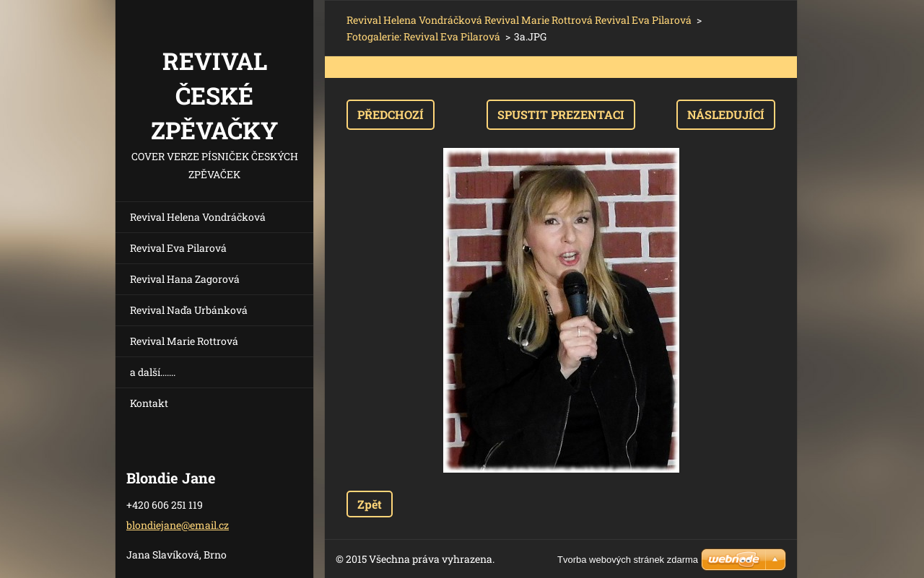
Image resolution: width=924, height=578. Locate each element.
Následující (726, 114)
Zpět (370, 504)
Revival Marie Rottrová (184, 341)
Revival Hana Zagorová (185, 279)
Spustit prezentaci (561, 114)
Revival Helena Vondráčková (198, 217)
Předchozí (391, 114)
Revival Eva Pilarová (178, 248)
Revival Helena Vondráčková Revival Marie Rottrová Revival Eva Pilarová (519, 20)
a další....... (153, 372)
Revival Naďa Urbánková (189, 310)
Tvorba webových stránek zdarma (628, 560)
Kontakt (149, 403)
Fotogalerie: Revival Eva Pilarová (423, 36)
